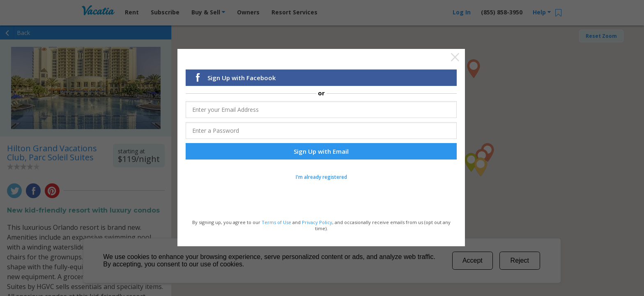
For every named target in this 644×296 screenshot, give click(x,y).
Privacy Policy (317, 223)
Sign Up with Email (321, 152)
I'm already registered (321, 177)
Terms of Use (276, 223)
